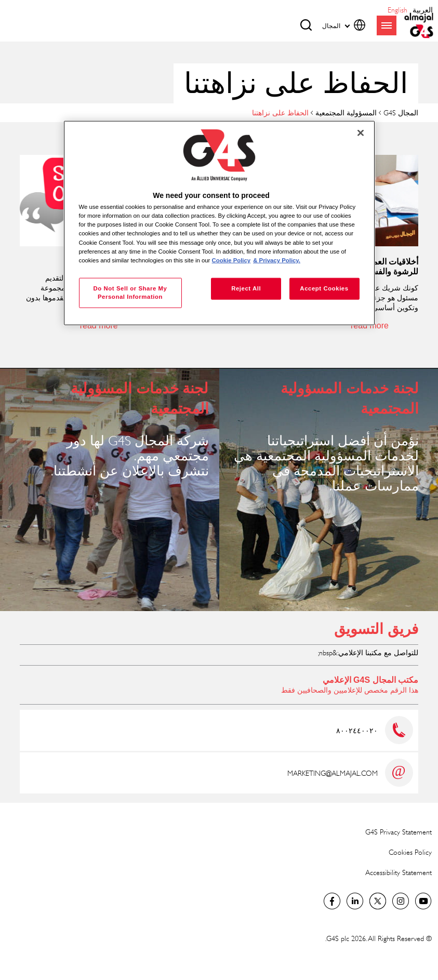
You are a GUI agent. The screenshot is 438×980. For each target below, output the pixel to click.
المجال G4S (401, 112)
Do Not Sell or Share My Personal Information (130, 292)
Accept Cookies (324, 288)
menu (387, 25)
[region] (219, 223)
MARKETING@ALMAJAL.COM (333, 773)
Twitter (378, 901)
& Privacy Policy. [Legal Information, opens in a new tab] (277, 260)
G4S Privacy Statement (399, 832)
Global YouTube (423, 901)
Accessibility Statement (399, 872)
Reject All (246, 288)
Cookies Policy (410, 852)
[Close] (361, 133)
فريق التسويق (376, 629)
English (397, 10)
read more (370, 326)
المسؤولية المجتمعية (346, 112)
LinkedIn (355, 901)
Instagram (401, 901)
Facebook (332, 901)
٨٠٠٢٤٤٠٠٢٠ (357, 730)
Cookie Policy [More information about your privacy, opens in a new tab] (231, 260)
